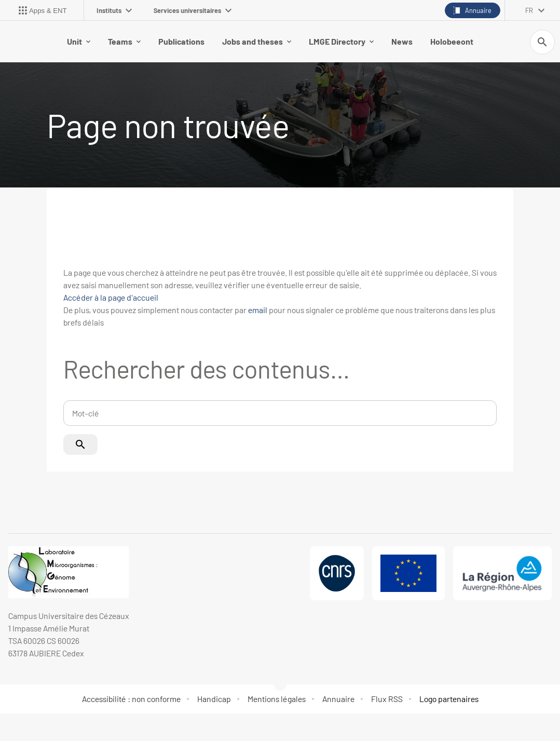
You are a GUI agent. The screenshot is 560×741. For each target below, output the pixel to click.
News (402, 41)
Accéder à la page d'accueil (111, 297)
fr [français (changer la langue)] (529, 10)
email (258, 310)
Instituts (114, 10)
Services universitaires (193, 10)
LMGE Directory (341, 41)
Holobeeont (452, 41)
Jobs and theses (257, 41)
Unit (79, 41)
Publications (181, 41)
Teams (124, 41)
